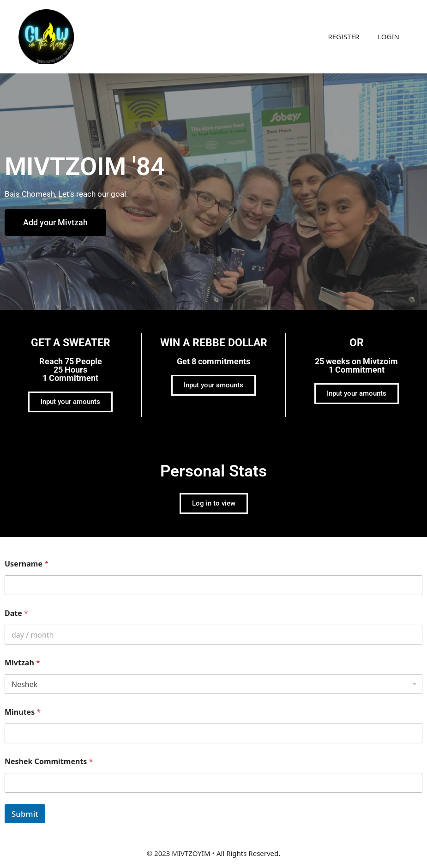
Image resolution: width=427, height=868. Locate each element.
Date (16, 613)
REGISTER (343, 36)
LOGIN (388, 36)
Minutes (23, 712)
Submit (25, 814)
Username (27, 564)
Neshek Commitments (49, 762)
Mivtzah (22, 663)
